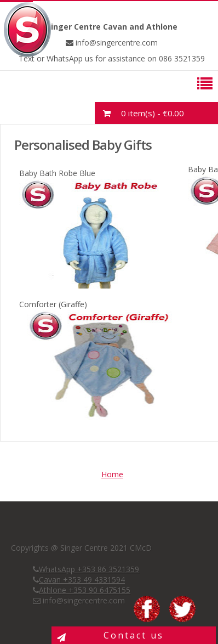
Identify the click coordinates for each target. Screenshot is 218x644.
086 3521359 (181, 58)
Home (112, 474)
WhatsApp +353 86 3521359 (89, 569)
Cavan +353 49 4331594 (82, 580)
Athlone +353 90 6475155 (85, 590)
